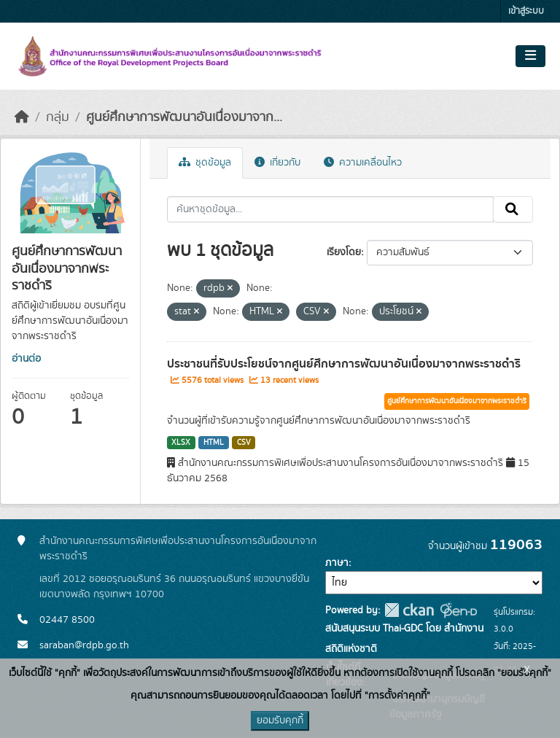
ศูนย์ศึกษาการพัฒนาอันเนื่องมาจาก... (184, 117)
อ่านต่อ (26, 359)
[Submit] (513, 209)
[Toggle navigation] (530, 56)
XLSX (181, 443)
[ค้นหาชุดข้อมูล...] (331, 209)
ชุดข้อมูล (205, 163)
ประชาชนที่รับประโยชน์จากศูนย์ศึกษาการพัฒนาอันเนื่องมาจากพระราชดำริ (344, 364)
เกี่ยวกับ (277, 163)
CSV (244, 443)
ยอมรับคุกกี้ (280, 720)
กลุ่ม (58, 117)
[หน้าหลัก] (22, 117)
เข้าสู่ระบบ (526, 11)
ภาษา (337, 563)
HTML (214, 443)
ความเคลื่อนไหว (363, 163)
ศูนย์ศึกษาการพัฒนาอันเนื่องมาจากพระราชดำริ (457, 401)
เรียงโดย (344, 252)
